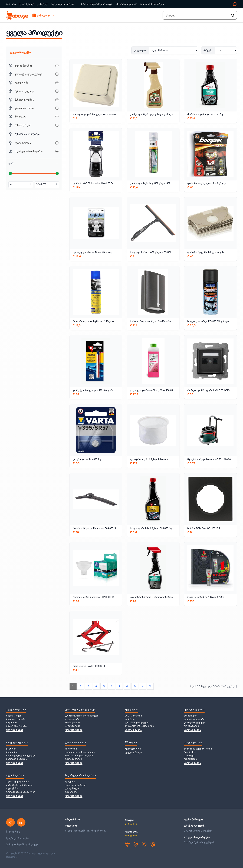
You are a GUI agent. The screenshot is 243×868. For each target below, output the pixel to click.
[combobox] (200, 15)
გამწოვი (11, 749)
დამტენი (130, 719)
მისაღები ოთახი (16, 726)
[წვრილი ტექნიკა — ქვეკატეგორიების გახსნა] (57, 91)
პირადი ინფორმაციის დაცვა (96, 4)
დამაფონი (190, 759)
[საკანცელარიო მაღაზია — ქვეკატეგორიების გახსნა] (57, 151)
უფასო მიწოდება (193, 820)
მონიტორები (73, 723)
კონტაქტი (43, 4)
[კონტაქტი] (202, 4)
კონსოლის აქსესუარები (80, 752)
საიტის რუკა (13, 832)
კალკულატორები (76, 785)
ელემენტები (191, 726)
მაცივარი (12, 752)
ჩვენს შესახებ (27, 4)
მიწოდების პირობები (152, 4)
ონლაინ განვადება (126, 4)
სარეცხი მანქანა (17, 759)
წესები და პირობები (63, 4)
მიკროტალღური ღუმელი (21, 756)
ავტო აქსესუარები (18, 782)
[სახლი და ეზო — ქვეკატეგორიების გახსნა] (57, 125)
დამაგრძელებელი (195, 723)
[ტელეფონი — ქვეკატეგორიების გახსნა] (57, 83)
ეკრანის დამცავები (137, 723)
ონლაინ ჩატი (73, 820)
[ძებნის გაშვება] (233, 15)
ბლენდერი (191, 716)
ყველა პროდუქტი (20, 52)
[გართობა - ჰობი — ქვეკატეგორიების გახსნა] (57, 108)
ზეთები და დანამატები (21, 792)
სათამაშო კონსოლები (79, 756)
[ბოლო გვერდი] (150, 686)
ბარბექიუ (190, 752)
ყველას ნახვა (15, 730)
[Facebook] (10, 822)
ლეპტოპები (72, 719)
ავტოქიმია (13, 789)
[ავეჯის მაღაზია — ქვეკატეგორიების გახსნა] (57, 66)
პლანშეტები (73, 726)
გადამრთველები (194, 719)
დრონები (71, 749)
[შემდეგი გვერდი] (143, 686)
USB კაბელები (133, 716)
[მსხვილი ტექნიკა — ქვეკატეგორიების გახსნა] (57, 100)
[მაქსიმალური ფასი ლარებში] (46, 185)
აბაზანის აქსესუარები (198, 749)
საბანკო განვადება (195, 826)
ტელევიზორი (133, 749)
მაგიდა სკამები (16, 719)
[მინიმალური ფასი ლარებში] (19, 185)
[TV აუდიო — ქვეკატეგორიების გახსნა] (57, 117)
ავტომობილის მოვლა (19, 785)
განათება (190, 756)
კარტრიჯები (73, 789)
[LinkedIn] (21, 822)
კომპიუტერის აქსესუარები (82, 716)
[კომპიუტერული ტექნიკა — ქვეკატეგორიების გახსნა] (57, 74)
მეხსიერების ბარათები (139, 726)
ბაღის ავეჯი (14, 716)
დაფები (70, 782)
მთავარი (11, 4)
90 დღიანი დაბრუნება (197, 837)
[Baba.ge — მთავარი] (17, 15)
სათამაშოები (74, 759)
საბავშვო (71, 792)
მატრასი (11, 723)
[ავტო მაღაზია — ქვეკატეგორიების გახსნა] (57, 143)
